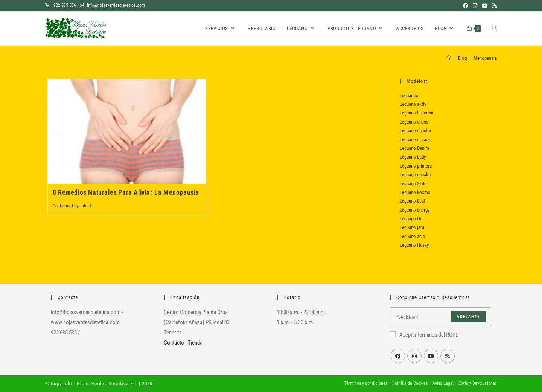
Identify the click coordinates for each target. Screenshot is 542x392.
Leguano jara (412, 227)
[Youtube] (431, 356)
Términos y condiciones (366, 383)
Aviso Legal (443, 383)
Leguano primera (416, 166)
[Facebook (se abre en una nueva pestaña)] (466, 6)
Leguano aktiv (413, 104)
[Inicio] (449, 58)
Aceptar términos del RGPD (424, 335)
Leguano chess (414, 122)
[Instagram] (414, 356)
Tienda (195, 343)
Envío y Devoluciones (478, 383)
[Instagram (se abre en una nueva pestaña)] (475, 6)
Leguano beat (413, 201)
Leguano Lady (413, 157)
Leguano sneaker (416, 175)
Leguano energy (415, 210)
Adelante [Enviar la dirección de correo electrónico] (468, 317)
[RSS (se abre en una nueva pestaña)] (493, 6)
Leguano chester (416, 130)
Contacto (174, 343)
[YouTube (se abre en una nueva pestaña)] (485, 6)
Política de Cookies (410, 383)
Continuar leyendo (72, 207)
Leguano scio (413, 236)
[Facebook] (398, 356)
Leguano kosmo (415, 192)
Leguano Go (411, 219)
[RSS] (448, 356)
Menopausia (485, 58)
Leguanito (409, 95)
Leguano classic (415, 140)
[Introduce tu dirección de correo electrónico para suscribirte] (440, 317)
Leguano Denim (414, 148)
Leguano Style (413, 184)
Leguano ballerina (416, 113)
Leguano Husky (414, 245)
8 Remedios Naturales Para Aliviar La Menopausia (126, 192)
